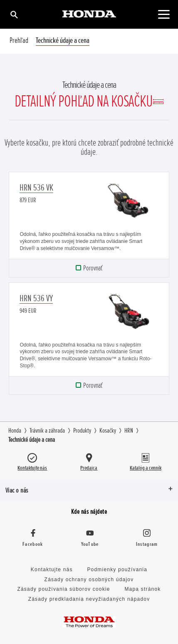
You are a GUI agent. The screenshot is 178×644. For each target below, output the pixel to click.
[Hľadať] (14, 14)
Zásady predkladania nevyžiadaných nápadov (89, 599)
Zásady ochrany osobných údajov (89, 580)
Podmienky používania (117, 570)
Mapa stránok (142, 589)
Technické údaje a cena (63, 41)
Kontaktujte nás (52, 570)
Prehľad (19, 41)
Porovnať (93, 268)
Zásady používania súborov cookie (63, 589)
